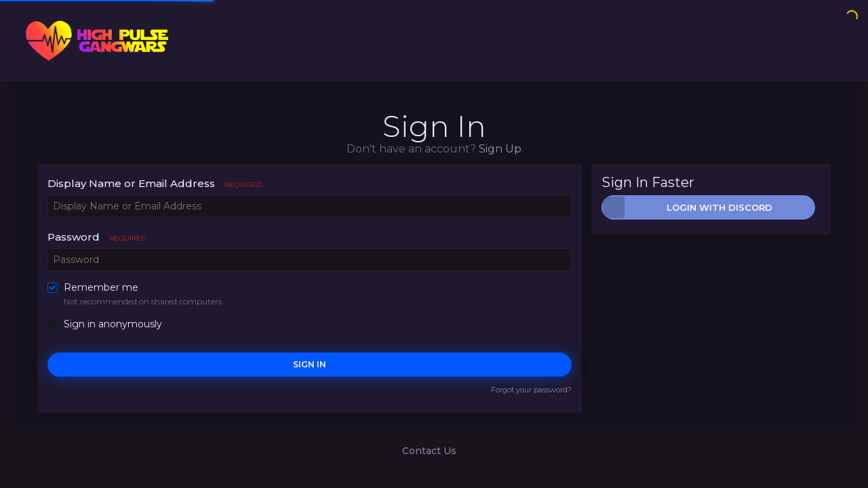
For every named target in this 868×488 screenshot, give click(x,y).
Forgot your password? (531, 390)
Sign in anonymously (113, 324)
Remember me (101, 287)
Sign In (310, 364)
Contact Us (429, 451)
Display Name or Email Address (155, 183)
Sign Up (500, 149)
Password (97, 237)
